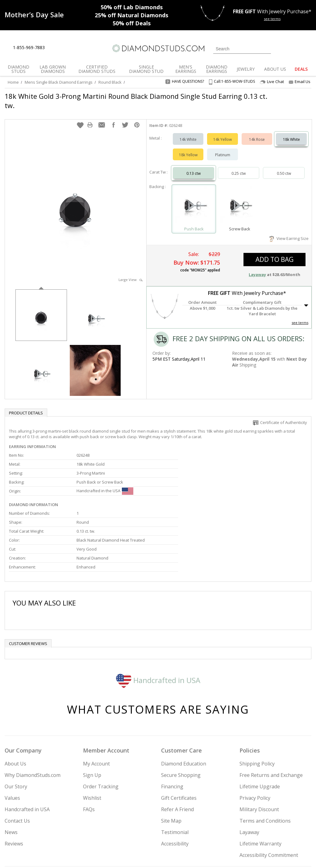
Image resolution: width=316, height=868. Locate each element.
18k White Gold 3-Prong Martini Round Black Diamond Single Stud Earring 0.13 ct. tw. (131, 101)
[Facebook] (259, 832)
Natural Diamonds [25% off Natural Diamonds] (131, 15)
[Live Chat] (55, 48)
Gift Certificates (179, 735)
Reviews (14, 781)
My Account (96, 701)
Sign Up (92, 712)
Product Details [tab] (26, 407)
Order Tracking (101, 723)
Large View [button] (131, 273)
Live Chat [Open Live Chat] (272, 82)
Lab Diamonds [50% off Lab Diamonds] (132, 7)
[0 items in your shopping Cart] (307, 48)
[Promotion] (34, 15)
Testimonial (175, 769)
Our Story (16, 723)
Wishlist (92, 735)
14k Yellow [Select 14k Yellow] (222, 133)
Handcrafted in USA (158, 617)
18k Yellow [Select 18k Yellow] (188, 149)
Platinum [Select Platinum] (223, 149)
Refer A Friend (177, 746)
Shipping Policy (257, 701)
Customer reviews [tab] (28, 581)
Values (12, 735)
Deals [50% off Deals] (132, 23)
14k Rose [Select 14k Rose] (257, 133)
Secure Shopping (181, 712)
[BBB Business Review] (110, 854)
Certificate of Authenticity (280, 416)
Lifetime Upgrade (260, 723)
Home (13, 82)
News (11, 769)
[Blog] (289, 832)
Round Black (110, 82)
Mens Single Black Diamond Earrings (59, 82)
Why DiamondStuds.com (33, 712)
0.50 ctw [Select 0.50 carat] (284, 167)
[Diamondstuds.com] (158, 48)
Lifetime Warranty (260, 781)
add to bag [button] (274, 253)
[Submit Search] (266, 49)
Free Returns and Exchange (271, 712)
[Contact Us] (69, 48)
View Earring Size (289, 232)
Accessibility (175, 781)
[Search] (242, 49)
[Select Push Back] (194, 200)
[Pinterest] (273, 832)
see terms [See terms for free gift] (272, 19)
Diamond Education (184, 701)
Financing (172, 723)
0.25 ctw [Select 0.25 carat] (239, 167)
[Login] (279, 48)
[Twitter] (245, 832)
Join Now (181, 830)
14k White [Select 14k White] (188, 133)
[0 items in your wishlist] (293, 48)
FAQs (89, 746)
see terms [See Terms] (300, 316)
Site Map (171, 758)
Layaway (249, 769)
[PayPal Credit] (207, 854)
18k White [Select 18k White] (291, 133)
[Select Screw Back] (240, 200)
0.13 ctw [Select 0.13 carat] (193, 167)
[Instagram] (228, 832)
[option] (41, 308)
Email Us (300, 82)
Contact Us (17, 758)
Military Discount (259, 746)
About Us (15, 701)
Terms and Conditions (265, 758)
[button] (80, 119)
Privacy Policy (255, 735)
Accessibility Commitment (269, 792)
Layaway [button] (257, 268)
